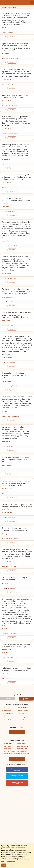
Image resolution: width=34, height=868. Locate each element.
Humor (9, 386)
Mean (3, 470)
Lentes (13, 588)
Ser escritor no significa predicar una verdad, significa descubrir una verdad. (17, 459)
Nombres (11, 246)
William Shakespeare (23, 754)
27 (5, 592)
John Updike (6, 159)
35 (5, 521)
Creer (9, 134)
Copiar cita (12, 37)
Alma (8, 446)
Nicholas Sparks (7, 357)
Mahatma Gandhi (22, 749)
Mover (4, 302)
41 (5, 215)
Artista (8, 517)
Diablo (12, 446)
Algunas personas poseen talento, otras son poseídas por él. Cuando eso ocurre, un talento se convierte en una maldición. (16, 47)
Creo (11, 657)
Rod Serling (5, 54)
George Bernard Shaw (10, 754)
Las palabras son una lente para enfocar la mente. (15, 579)
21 (5, 661)
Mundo (7, 657)
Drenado (4, 188)
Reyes (3, 164)
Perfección (13, 517)
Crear (8, 302)
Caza (8, 33)
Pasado (12, 164)
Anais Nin (5, 652)
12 (5, 250)
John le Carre (6, 321)
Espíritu (11, 84)
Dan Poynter (6, 534)
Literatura (8, 278)
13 (5, 168)
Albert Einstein (8, 744)
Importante (15, 134)
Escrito (23, 720)
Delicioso (12, 302)
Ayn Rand (5, 583)
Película (4, 325)
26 (5, 306)
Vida (3, 211)
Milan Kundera (6, 465)
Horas (15, 567)
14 (5, 110)
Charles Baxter (6, 79)
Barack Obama (21, 744)
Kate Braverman (7, 28)
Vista (12, 33)
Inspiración (5, 539)
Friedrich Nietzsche (10, 751)
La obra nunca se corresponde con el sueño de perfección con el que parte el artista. (17, 507)
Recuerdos (11, 416)
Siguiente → (26, 699)
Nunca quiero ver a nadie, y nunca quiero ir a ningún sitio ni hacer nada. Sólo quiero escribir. (16, 483)
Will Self (4, 411)
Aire (3, 84)
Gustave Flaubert (7, 297)
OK (4, 865)
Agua (14, 679)
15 (5, 138)
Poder (11, 567)
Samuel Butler (6, 183)
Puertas (4, 362)
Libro (8, 325)
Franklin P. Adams (8, 562)
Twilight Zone (14, 58)
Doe (7, 470)
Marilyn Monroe (22, 751)
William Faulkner (7, 512)
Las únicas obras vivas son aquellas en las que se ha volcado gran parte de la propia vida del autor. (16, 177)
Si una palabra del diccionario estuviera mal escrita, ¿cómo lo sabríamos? (14, 375)
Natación (4, 679)
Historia (10, 679)
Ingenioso (11, 106)
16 (5, 329)
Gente (3, 58)
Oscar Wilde (8, 749)
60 (5, 571)
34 (5, 62)
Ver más (17, 732)
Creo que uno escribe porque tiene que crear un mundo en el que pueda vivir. (16, 647)
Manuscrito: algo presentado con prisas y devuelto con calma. (15, 96)
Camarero (16, 539)
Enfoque (4, 588)
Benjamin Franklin (22, 746)
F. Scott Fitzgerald (7, 674)
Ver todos (17, 759)
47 (5, 420)
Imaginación (5, 567)
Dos (8, 362)
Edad (3, 278)
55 (5, 543)
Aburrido (14, 278)
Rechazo (4, 446)
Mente (9, 588)
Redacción (15, 386)
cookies (10, 856)
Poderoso (4, 134)
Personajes (5, 246)
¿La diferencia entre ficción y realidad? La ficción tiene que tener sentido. (16, 201)
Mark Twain (8, 746)
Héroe (7, 164)
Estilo (16, 634)
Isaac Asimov (6, 442)
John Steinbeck (7, 129)
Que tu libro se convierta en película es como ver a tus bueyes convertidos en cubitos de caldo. (17, 315)
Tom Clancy (5, 206)
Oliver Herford (6, 101)
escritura (6, 711)
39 (5, 683)
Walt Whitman (6, 629)
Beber (16, 106)
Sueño (4, 517)
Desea (3, 494)
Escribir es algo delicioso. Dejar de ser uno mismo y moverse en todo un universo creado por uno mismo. (17, 291)
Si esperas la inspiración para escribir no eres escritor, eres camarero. (17, 529)
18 (5, 36)
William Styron (6, 273)
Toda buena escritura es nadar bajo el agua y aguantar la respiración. (16, 669)
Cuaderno (4, 416)
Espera (6, 84)
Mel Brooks (5, 241)
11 (5, 88)
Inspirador (5, 106)
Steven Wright (6, 381)
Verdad (13, 211)
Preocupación (6, 634)
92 (5, 638)
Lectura (12, 325)
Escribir (6, 717)
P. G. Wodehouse (7, 489)
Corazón (4, 33)
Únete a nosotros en (17, 769)
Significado (17, 416)
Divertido (4, 386)
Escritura (23, 707)
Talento (8, 58)
